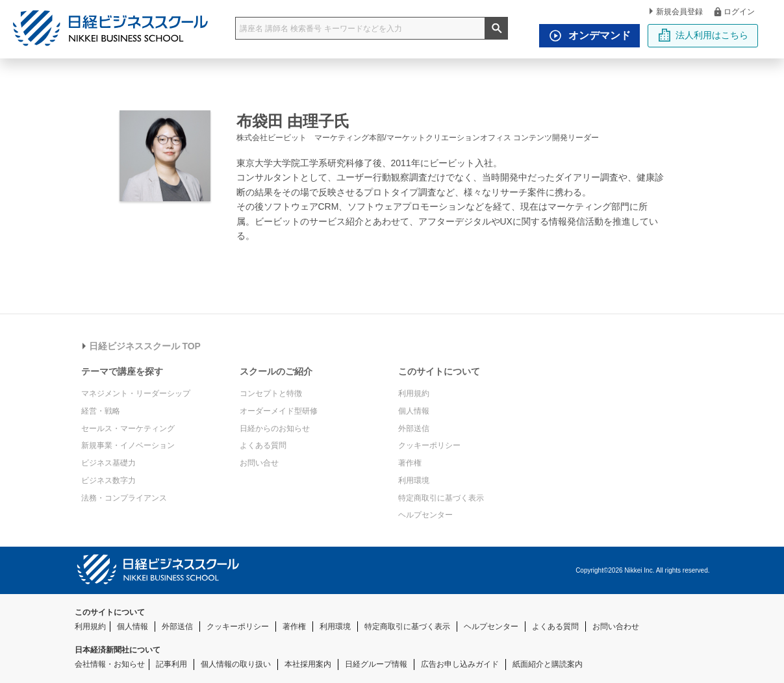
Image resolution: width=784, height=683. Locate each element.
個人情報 (414, 411)
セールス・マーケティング (128, 428)
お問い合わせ (616, 627)
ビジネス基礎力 (108, 463)
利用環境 (414, 480)
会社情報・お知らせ (110, 664)
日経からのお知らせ (275, 428)
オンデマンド (587, 36)
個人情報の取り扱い (236, 664)
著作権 (410, 463)
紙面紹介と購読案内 (548, 664)
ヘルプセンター (425, 515)
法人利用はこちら (703, 35)
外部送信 (414, 428)
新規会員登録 (676, 12)
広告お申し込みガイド (460, 664)
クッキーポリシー (429, 445)
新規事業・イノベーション (128, 445)
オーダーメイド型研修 (279, 411)
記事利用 (171, 664)
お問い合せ (259, 463)
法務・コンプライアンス (124, 498)
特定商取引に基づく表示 (441, 498)
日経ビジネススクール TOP (142, 346)
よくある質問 (263, 445)
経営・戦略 (101, 411)
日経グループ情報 (376, 664)
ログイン (734, 11)
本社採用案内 (308, 664)
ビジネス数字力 (108, 480)
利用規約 (414, 393)
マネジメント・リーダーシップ (136, 393)
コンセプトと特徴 (271, 393)
